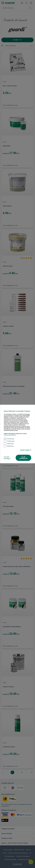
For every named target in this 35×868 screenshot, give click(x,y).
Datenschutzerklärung (10, 435)
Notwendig (9, 439)
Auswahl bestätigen (7, 458)
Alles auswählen (23, 458)
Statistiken (9, 444)
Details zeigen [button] (26, 450)
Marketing (9, 446)
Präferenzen (9, 441)
